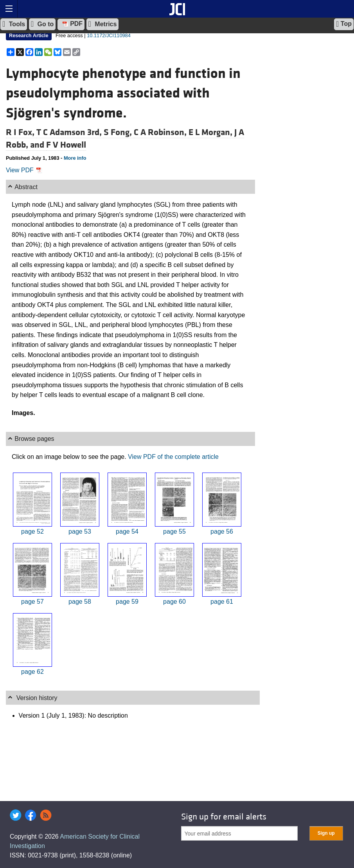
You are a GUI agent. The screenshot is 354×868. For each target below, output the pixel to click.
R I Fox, (21, 132)
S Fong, (119, 132)
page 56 (222, 531)
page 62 (32, 672)
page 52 (32, 531)
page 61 (222, 602)
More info (75, 158)
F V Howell (66, 145)
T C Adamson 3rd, (70, 132)
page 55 (174, 531)
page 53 (80, 531)
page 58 (80, 602)
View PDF (24, 170)
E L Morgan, (211, 132)
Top (344, 24)
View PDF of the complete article (173, 457)
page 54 (127, 531)
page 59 (127, 602)
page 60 (174, 602)
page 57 (32, 602)
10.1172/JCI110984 (109, 35)
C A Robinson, (161, 132)
